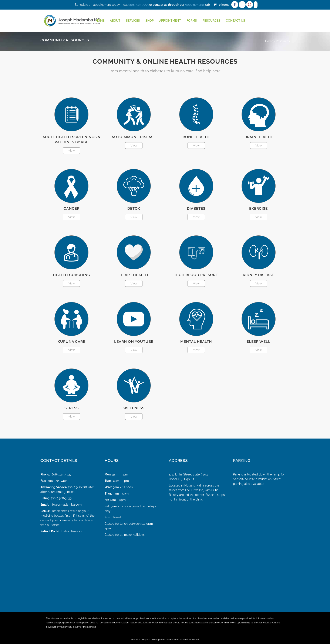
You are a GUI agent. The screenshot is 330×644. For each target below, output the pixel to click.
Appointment (170, 21)
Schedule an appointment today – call (102, 5)
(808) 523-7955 (139, 5)
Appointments (195, 5)
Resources (211, 21)
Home (269, 41)
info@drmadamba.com (66, 505)
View (71, 151)
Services (133, 21)
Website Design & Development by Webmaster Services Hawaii (165, 640)
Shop (150, 21)
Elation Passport (72, 531)
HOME (100, 21)
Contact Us (235, 21)
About (115, 21)
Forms (192, 21)
